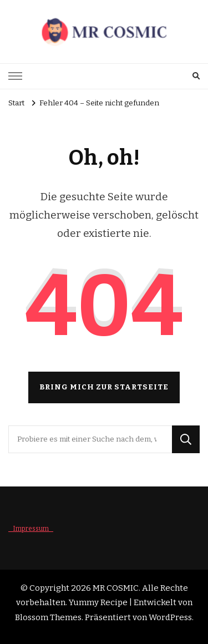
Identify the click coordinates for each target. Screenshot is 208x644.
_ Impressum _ (31, 529)
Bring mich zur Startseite (104, 387)
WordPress (170, 617)
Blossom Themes (48, 617)
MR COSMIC (116, 588)
